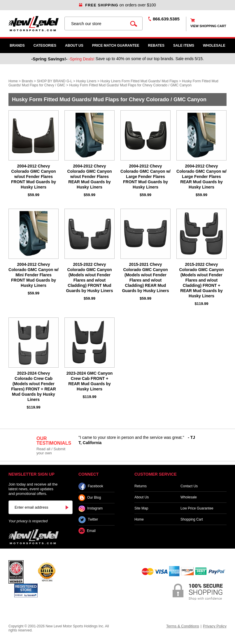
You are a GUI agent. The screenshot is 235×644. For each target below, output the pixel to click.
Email (87, 531)
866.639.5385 (166, 19)
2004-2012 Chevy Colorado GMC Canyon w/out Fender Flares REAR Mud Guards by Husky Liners (89, 177)
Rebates (156, 46)
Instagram (91, 509)
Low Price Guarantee (197, 508)
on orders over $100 (117, 5)
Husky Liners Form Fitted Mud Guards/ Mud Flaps (139, 81)
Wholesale (189, 497)
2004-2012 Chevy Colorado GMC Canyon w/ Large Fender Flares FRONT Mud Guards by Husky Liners (145, 177)
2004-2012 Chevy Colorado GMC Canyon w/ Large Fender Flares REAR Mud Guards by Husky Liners (201, 177)
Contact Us (189, 486)
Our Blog (90, 498)
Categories (45, 46)
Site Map (141, 508)
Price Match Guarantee (116, 46)
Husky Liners (86, 81)
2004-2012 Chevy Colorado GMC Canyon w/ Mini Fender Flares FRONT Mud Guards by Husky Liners (34, 275)
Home (13, 81)
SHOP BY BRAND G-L (54, 81)
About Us (74, 46)
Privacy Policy (215, 626)
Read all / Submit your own (51, 451)
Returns (141, 486)
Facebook (91, 486)
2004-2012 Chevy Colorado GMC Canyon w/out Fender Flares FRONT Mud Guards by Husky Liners (34, 177)
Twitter (88, 520)
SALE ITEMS (184, 46)
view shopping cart (208, 26)
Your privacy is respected (28, 521)
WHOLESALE (214, 46)
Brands (17, 46)
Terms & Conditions (183, 626)
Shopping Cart (192, 519)
